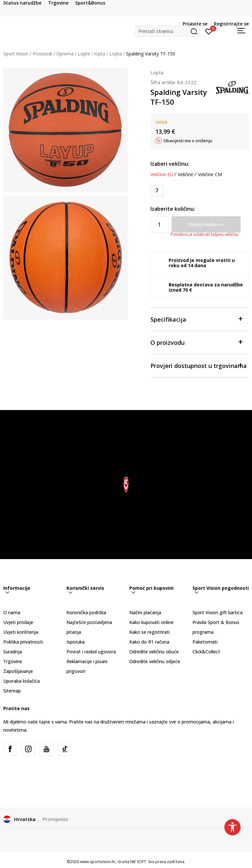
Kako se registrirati (149, 632)
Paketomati (205, 642)
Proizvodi (42, 54)
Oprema (65, 54)
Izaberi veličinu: (170, 164)
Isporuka (76, 642)
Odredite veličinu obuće (154, 652)
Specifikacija (196, 319)
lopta (100, 54)
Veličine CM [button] (210, 175)
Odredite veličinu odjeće (155, 661)
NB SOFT (138, 862)
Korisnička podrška (86, 612)
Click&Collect (206, 652)
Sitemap (12, 691)
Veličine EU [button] (162, 175)
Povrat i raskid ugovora (91, 652)
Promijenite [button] (55, 819)
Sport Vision (16, 54)
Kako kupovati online (151, 622)
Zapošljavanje (18, 671)
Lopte (84, 54)
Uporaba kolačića (21, 681)
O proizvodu (196, 342)
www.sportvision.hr (98, 862)
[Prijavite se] (209, 31)
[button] (167, 31)
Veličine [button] (186, 175)
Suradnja (13, 652)
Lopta (116, 54)
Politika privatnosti (23, 642)
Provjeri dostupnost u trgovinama (199, 365)
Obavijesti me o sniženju (188, 141)
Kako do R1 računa (149, 642)
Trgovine (13, 661)
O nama (12, 612)
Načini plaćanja (145, 612)
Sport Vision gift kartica (217, 612)
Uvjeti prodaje (18, 622)
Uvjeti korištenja (21, 632)
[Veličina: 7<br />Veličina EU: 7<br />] (157, 191)
